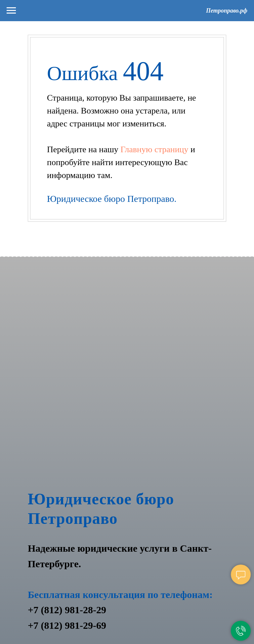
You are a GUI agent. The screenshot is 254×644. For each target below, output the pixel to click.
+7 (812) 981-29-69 (67, 625)
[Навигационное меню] (11, 11)
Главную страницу (155, 149)
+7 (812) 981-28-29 (67, 610)
